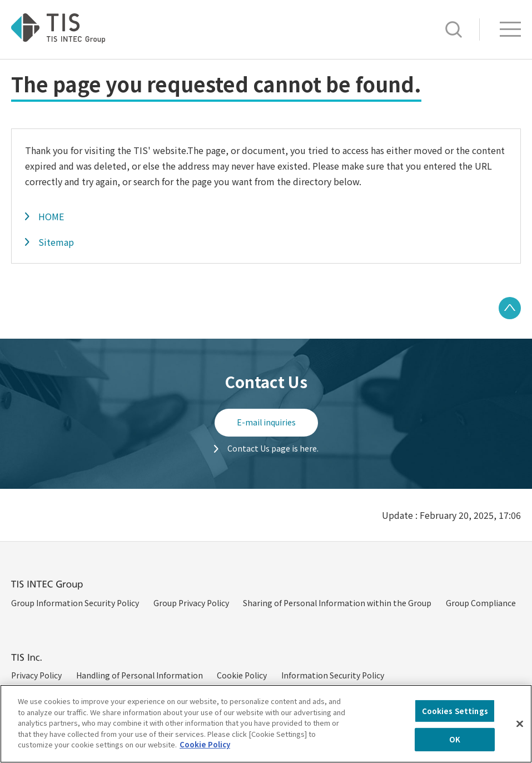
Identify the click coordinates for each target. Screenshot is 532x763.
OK (455, 748)
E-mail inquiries (266, 422)
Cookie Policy (242, 675)
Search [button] (454, 29)
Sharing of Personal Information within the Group (337, 603)
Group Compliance (481, 603)
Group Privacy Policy (191, 603)
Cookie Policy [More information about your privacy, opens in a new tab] (205, 753)
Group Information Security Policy (75, 603)
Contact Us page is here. (273, 448)
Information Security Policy (333, 675)
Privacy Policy (36, 675)
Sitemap (56, 242)
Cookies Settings (455, 719)
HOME (51, 216)
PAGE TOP (510, 308)
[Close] (520, 732)
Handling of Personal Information (140, 675)
